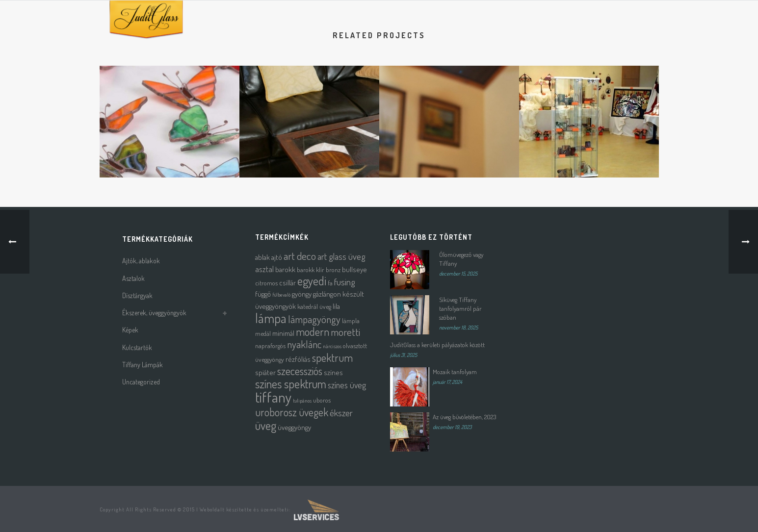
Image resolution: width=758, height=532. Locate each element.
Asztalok (133, 278)
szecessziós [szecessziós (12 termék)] (300, 371)
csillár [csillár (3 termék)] (288, 283)
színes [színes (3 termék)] (333, 372)
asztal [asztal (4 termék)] (264, 269)
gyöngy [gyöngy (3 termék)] (302, 294)
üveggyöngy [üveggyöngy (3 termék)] (294, 427)
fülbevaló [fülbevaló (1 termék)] (281, 295)
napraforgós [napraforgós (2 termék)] (270, 345)
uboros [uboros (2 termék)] (322, 400)
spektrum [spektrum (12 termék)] (332, 357)
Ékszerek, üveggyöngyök (154, 313)
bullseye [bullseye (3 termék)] (354, 269)
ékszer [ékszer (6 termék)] (341, 413)
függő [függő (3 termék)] (263, 294)
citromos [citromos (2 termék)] (266, 283)
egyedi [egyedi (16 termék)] (312, 281)
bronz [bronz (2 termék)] (333, 269)
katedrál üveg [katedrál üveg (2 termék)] (314, 306)
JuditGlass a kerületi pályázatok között (437, 345)
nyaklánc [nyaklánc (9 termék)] (304, 344)
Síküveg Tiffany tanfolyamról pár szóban (460, 308)
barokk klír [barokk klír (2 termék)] (311, 269)
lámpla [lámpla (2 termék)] (351, 320)
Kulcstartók (137, 347)
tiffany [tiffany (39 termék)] (273, 397)
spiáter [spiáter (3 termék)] (265, 372)
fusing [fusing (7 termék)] (345, 282)
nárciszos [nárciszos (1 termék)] (332, 346)
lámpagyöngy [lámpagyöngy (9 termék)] (314, 319)
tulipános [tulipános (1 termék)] (302, 401)
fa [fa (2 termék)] (330, 283)
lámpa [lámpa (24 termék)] (271, 318)
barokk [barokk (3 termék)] (285, 269)
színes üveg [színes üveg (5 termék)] (347, 385)
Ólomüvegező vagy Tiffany (461, 259)
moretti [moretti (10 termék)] (345, 332)
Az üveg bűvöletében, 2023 (464, 417)
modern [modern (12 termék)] (313, 331)
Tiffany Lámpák (143, 365)
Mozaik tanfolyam (455, 372)
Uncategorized (141, 382)
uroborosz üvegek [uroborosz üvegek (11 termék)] (292, 412)
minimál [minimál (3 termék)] (283, 333)
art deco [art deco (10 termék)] (300, 256)
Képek (130, 330)
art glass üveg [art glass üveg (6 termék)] (341, 256)
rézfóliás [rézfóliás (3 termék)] (298, 359)
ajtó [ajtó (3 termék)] (277, 257)
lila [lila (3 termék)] (336, 306)
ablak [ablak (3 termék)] (262, 257)
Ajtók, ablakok (141, 261)
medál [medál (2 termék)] (263, 333)
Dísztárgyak (137, 295)
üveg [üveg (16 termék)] (266, 425)
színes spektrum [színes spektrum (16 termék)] (291, 384)
